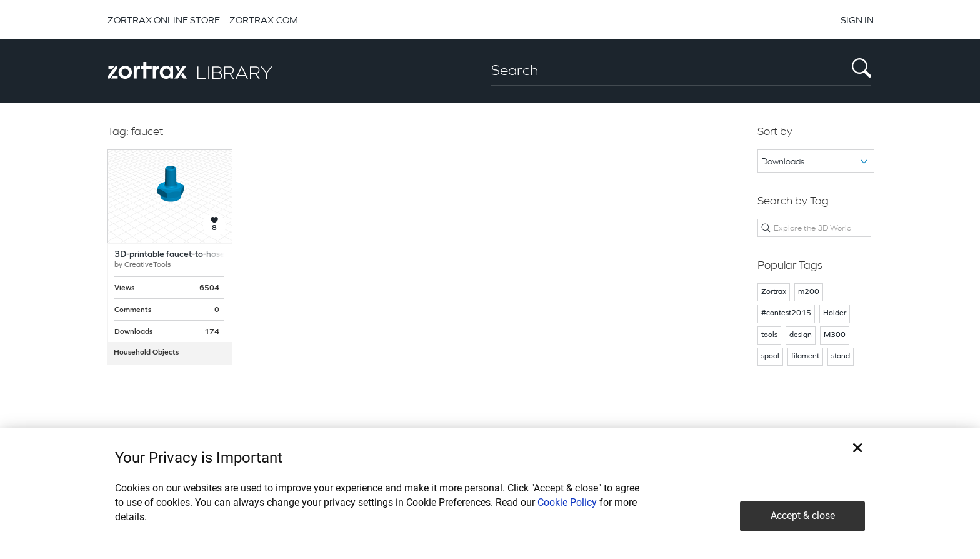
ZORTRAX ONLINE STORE (164, 20)
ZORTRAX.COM (264, 20)
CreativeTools (147, 265)
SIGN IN (857, 20)
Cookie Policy (567, 502)
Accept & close (803, 516)
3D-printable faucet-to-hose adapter (186, 255)
